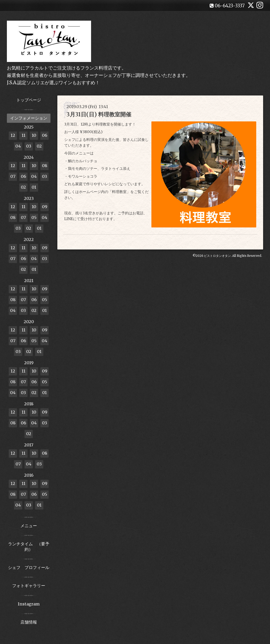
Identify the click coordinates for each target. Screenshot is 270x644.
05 (34, 217)
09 (45, 207)
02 (39, 146)
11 (24, 135)
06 (45, 135)
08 (45, 166)
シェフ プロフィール (29, 567)
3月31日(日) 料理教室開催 (99, 114)
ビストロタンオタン (217, 256)
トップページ (29, 100)
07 (13, 176)
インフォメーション (29, 118)
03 (29, 146)
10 (34, 135)
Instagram (29, 604)
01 (34, 187)
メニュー (29, 526)
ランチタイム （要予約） (29, 546)
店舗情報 (29, 622)
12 (13, 135)
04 (18, 146)
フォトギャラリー (29, 586)
